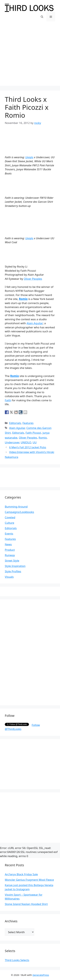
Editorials (15, 423)
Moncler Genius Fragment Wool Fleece (29, 880)
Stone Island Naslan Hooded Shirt (26, 904)
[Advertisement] (30, 56)
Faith (8, 400)
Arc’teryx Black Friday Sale (21, 874)
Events (9, 534)
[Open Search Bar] (42, 17)
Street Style (12, 561)
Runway (10, 555)
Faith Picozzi (33, 433)
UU (35, 442)
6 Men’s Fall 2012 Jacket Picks (28, 447)
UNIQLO (26, 442)
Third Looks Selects (17, 960)
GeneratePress (41, 975)
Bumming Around (16, 507)
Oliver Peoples (33, 279)
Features (28, 423)
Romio (23, 299)
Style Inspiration (15, 566)
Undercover (12, 442)
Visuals (9, 577)
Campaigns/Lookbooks (19, 512)
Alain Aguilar (35, 323)
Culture (10, 523)
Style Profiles (13, 571)
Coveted (10, 517)
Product (10, 550)
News (8, 544)
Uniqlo (29, 157)
